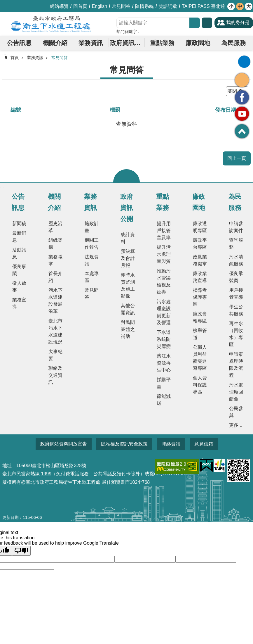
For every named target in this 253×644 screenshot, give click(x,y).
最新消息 (19, 237)
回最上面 (242, 131)
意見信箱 (204, 444)
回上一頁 (237, 158)
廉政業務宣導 (200, 277)
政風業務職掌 (200, 260)
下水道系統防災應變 (164, 339)
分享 (242, 80)
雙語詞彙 (168, 6)
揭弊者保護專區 (200, 297)
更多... (236, 425)
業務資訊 (91, 43)
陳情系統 (144, 6)
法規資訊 (92, 260)
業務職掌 (55, 260)
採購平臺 (164, 383)
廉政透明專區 (200, 227)
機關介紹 (55, 43)
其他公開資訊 (128, 309)
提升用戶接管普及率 (164, 231)
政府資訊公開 (127, 43)
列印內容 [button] (244, 62)
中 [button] (240, 6)
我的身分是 (238, 22)
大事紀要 (55, 355)
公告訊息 (19, 43)
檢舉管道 (200, 334)
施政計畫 (92, 227)
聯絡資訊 (171, 444)
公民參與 (236, 412)
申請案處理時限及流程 (236, 365)
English (100, 6)
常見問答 (121, 6)
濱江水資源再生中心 (164, 363)
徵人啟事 (19, 287)
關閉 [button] (126, 176)
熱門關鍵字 (127, 32)
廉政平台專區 (200, 244)
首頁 (15, 58)
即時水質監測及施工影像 (128, 285)
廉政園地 (198, 43)
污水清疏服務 (236, 260)
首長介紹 (55, 277)
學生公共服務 (236, 310)
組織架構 (55, 244)
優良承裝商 (236, 277)
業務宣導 (19, 303)
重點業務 (162, 43)
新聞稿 (19, 223)
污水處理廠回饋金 (236, 392)
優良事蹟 (19, 270)
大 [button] (249, 6)
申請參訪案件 (236, 227)
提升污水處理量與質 (164, 254)
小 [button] (231, 6)
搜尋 (195, 23)
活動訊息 (19, 253)
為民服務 (234, 43)
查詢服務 (236, 244)
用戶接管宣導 (236, 294)
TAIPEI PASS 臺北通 (203, 6)
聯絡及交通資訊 (55, 375)
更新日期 (11, 517)
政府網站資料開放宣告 (64, 444)
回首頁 (80, 6)
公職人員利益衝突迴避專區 (200, 358)
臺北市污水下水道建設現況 (55, 331)
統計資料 (128, 238)
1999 (46, 474)
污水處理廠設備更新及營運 (164, 312)
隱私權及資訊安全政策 (124, 444)
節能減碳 (164, 400)
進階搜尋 (207, 23)
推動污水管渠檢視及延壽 (164, 281)
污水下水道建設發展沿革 (55, 301)
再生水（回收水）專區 (236, 334)
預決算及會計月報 (128, 258)
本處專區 (92, 277)
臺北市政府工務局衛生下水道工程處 (51, 24)
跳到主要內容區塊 (3, 3)
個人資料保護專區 (200, 385)
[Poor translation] (21, 551)
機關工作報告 (92, 244)
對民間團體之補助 (128, 329)
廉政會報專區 (200, 317)
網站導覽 (59, 6)
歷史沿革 (55, 227)
